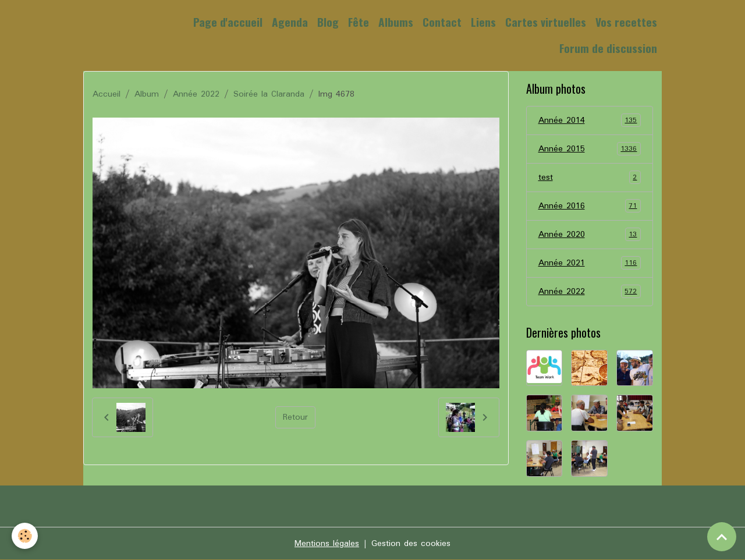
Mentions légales (327, 544)
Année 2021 (590, 263)
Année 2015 (590, 149)
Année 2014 (590, 120)
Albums (396, 22)
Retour (295, 417)
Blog (328, 22)
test (590, 178)
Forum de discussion (608, 48)
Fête (359, 22)
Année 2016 (590, 206)
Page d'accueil (228, 22)
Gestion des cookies (411, 544)
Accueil (107, 94)
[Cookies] (25, 536)
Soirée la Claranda (269, 94)
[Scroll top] (722, 537)
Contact (442, 22)
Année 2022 (196, 94)
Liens (483, 22)
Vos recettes (626, 22)
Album (147, 94)
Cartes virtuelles (546, 22)
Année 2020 (590, 235)
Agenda (290, 22)
